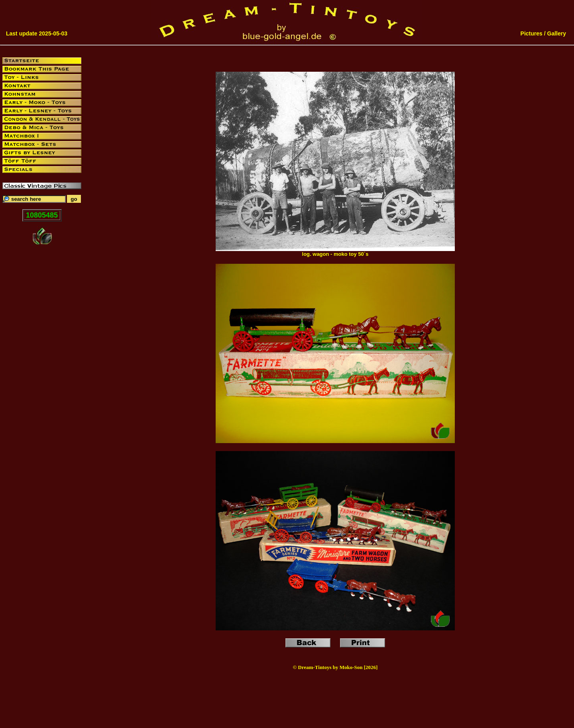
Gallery (557, 33)
